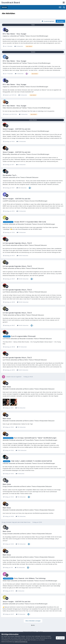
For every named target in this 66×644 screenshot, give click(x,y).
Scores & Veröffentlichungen (40, 36)
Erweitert (60, 21)
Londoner (6, 224)
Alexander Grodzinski (24, 224)
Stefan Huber (7, 581)
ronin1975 (6, 201)
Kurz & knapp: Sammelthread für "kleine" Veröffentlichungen (35, 438)
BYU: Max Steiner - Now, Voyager (15, 34)
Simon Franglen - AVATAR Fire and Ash (17, 129)
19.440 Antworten (22, 256)
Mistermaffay (7, 154)
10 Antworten (21, 232)
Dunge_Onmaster (8, 486)
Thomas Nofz (29, 440)
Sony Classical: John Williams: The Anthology (30, 578)
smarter (9, 377)
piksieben (6, 604)
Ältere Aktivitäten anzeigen (33, 621)
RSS (33, 625)
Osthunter (6, 177)
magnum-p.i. (6, 36)
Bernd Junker (29, 389)
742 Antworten (20, 408)
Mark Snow (7, 387)
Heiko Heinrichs (7, 108)
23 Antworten (21, 141)
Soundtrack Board (11, 3)
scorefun (22, 131)
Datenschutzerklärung (21, 642)
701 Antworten (22, 347)
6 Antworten (20, 474)
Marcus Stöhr (24, 245)
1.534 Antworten (21, 450)
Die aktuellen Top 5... (10, 175)
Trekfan (22, 36)
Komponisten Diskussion (47, 389)
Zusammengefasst (48, 21)
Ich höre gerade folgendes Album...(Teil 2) (17, 243)
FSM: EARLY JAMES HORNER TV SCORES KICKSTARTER (31, 461)
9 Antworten (19, 46)
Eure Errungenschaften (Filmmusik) (23, 336)
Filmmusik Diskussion (32, 177)
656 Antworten (22, 188)
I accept (60, 638)
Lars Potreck (6, 131)
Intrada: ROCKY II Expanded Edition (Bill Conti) (30, 222)
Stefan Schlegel (7, 63)
